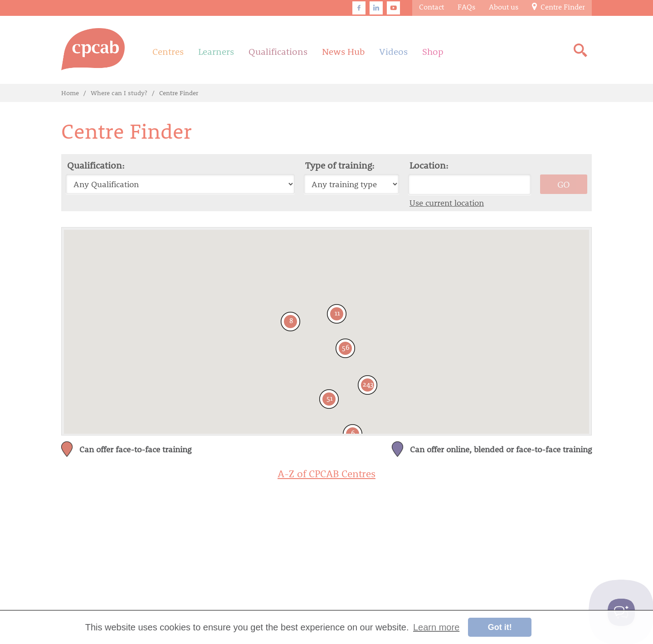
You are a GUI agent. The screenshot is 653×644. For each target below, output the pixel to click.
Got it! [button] (500, 627)
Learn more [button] (436, 627)
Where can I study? (119, 93)
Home (70, 93)
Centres (168, 51)
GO (564, 184)
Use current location (447, 203)
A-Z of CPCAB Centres (326, 474)
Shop (433, 51)
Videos (393, 51)
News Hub (343, 51)
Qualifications (278, 51)
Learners (216, 51)
